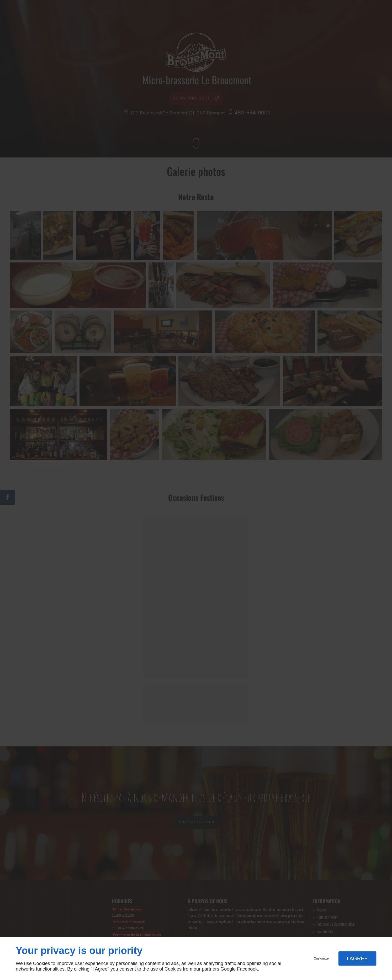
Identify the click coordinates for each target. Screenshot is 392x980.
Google (228, 969)
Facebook (247, 969)
